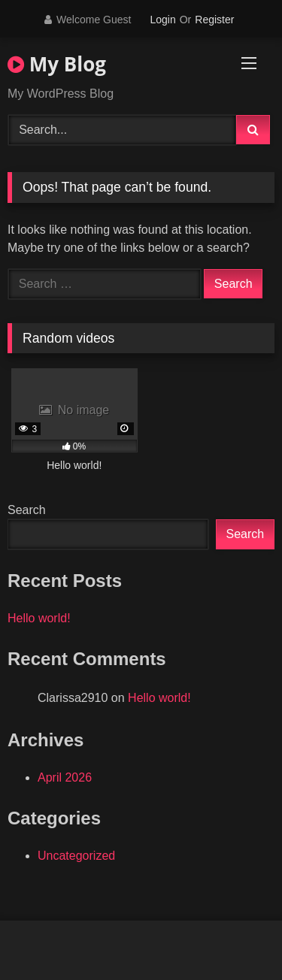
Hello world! (39, 618)
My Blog (57, 64)
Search (27, 510)
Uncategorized (76, 856)
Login (162, 20)
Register (214, 20)
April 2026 (65, 777)
